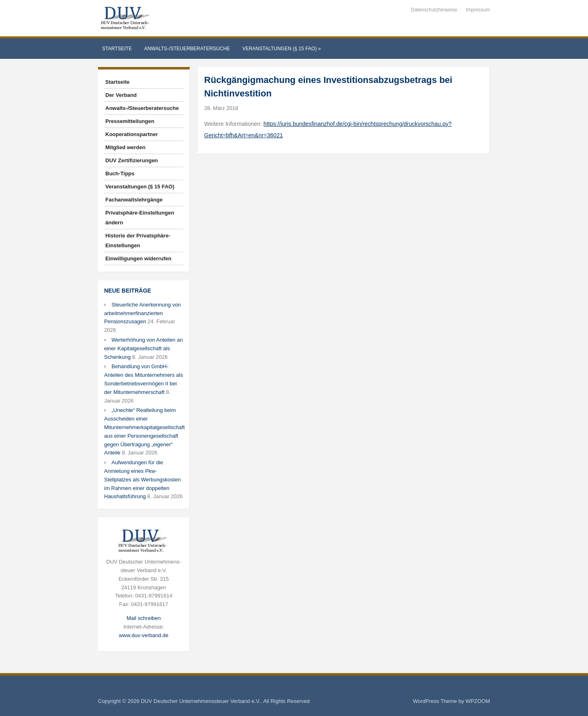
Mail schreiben (144, 618)
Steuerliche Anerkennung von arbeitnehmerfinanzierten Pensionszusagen (143, 313)
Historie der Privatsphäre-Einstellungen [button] (138, 241)
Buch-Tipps (120, 173)
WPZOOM (478, 701)
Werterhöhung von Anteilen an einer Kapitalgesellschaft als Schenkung (144, 348)
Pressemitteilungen (130, 121)
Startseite (117, 49)
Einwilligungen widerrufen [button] (138, 258)
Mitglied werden (125, 147)
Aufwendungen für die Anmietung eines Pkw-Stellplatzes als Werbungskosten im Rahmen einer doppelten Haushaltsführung (143, 479)
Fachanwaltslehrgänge (134, 200)
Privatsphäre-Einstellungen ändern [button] (140, 218)
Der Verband (121, 95)
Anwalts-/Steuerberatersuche (187, 49)
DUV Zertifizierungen (132, 160)
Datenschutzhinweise (434, 10)
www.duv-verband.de (144, 635)
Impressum (478, 10)
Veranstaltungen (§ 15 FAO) (281, 49)
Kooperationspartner (132, 134)
